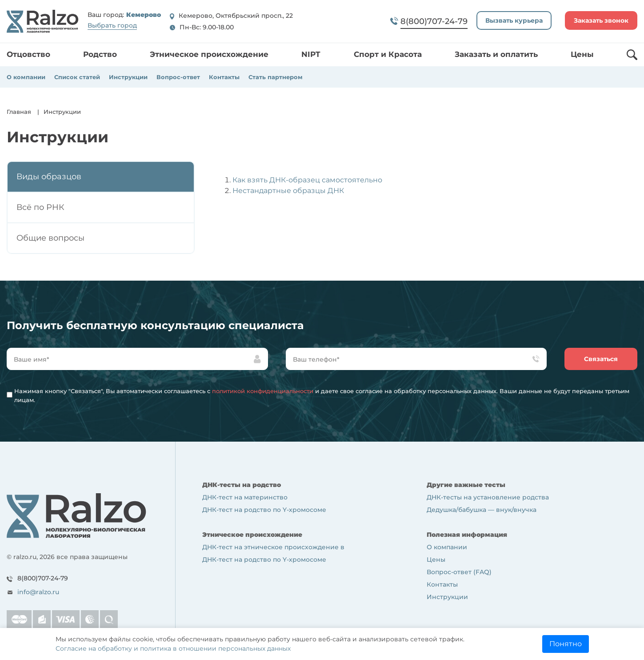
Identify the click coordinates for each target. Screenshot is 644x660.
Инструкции (128, 77)
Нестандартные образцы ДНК (288, 191)
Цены (582, 54)
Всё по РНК (40, 207)
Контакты (224, 77)
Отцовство (28, 54)
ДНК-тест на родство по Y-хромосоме (264, 510)
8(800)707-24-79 (43, 578)
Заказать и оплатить (496, 54)
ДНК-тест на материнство (245, 497)
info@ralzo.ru (38, 592)
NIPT (311, 54)
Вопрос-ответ (178, 77)
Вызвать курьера (514, 20)
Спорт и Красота (388, 54)
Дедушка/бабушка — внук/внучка (482, 510)
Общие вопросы (50, 238)
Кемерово (144, 15)
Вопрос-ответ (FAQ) (459, 572)
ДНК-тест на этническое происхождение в (273, 547)
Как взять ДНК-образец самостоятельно (307, 180)
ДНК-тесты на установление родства (488, 497)
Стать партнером (276, 77)
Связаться (601, 359)
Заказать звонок (601, 20)
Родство (100, 54)
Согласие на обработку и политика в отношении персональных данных (173, 648)
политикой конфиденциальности (263, 391)
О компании (26, 77)
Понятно (566, 644)
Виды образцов (49, 177)
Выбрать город (112, 25)
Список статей (77, 77)
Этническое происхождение (209, 54)
